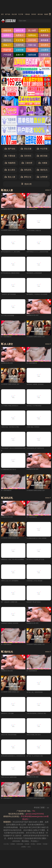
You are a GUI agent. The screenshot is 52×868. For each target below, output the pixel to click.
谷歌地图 (38, 848)
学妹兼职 (32, 51)
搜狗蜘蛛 (16, 851)
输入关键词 (26, 21)
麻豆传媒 (42, 157)
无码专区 (26, 157)
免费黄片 (20, 36)
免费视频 (45, 36)
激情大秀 (20, 31)
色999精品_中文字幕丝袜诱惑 (39, 407)
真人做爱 (32, 31)
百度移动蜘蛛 (27, 848)
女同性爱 (42, 178)
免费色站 (32, 36)
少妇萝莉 (45, 51)
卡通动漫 (44, 14)
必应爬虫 (33, 851)
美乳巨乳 (26, 171)
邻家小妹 (32, 46)
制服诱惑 (10, 164)
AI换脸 (43, 164)
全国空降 (20, 51)
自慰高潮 (7, 31)
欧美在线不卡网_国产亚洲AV (38, 605)
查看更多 (46, 191)
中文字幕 (33, 14)
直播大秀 (20, 56)
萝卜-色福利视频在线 (35, 210)
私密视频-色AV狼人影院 (11, 210)
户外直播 (7, 56)
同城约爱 (7, 51)
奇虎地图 (24, 851)
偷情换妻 (45, 41)
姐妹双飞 (45, 31)
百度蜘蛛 (17, 848)
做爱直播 (32, 56)
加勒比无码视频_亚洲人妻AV (38, 738)
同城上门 (7, 46)
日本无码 (32, 41)
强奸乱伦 (7, 41)
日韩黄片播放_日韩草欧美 (37, 429)
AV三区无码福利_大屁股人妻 (38, 231)
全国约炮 (20, 46)
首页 (3, 14)
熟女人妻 (10, 178)
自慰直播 (45, 56)
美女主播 (23, 14)
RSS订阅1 (7, 848)
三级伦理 (27, 164)
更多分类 (26, 185)
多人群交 (10, 171)
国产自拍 (12, 14)
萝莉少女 (26, 178)
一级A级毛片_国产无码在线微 (13, 295)
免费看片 (7, 36)
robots (41, 851)
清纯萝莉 (45, 46)
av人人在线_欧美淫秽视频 (12, 317)
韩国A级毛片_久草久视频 (11, 717)
